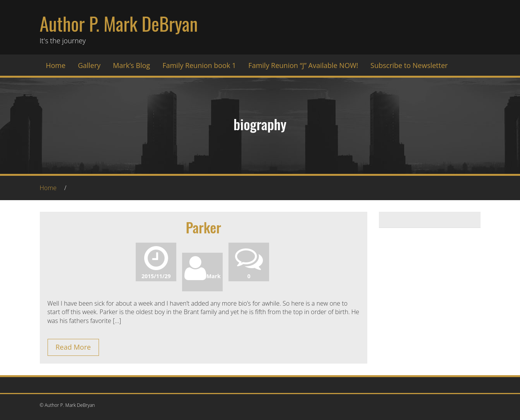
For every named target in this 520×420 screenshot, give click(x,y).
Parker (203, 227)
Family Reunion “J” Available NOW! (303, 65)
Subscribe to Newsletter (409, 65)
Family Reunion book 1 (199, 65)
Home (56, 65)
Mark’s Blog (131, 65)
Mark (203, 276)
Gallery (89, 65)
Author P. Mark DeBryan (119, 23)
